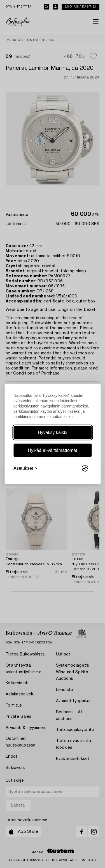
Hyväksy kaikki (53, 432)
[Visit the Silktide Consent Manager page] (85, 468)
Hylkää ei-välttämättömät (52, 450)
